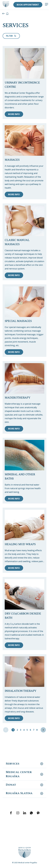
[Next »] (43, 730)
